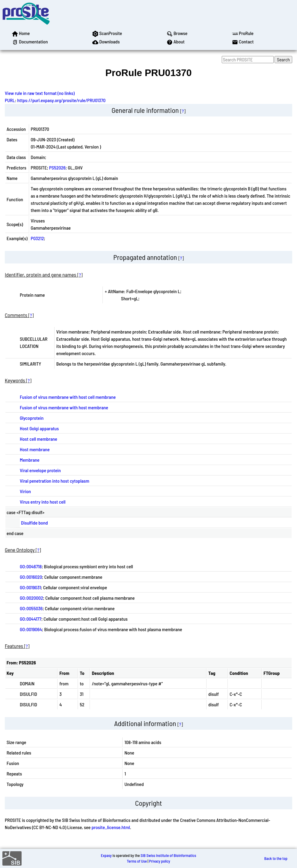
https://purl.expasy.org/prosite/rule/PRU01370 (62, 100)
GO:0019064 (31, 629)
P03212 (37, 238)
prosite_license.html (111, 827)
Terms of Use (137, 861)
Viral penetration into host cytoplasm (55, 481)
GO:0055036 (31, 608)
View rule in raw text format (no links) (40, 93)
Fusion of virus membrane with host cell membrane (68, 397)
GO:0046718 (31, 566)
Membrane (30, 460)
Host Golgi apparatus (39, 428)
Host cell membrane (39, 439)
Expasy (106, 855)
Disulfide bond (34, 523)
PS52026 (57, 168)
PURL (10, 100)
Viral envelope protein (40, 470)
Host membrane (35, 449)
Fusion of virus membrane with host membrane (64, 407)
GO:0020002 (31, 598)
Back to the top (276, 858)
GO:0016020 (31, 577)
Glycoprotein (32, 418)
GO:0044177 (31, 619)
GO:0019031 (30, 587)
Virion (25, 491)
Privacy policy (159, 861)
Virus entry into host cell (43, 502)
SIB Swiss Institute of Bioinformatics (168, 855)
